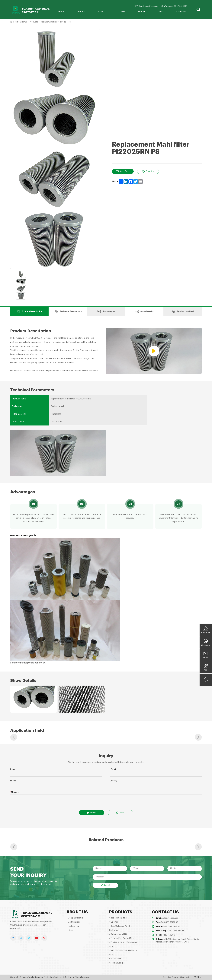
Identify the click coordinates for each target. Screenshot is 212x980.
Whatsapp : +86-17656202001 (174, 6)
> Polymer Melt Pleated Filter (122, 938)
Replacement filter (49, 22)
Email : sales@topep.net (146, 6)
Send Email (123, 171)
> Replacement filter (118, 918)
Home (61, 12)
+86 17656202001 (172, 927)
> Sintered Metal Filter (119, 934)
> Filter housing (116, 963)
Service (142, 12)
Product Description (29, 311)
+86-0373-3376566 (169, 922)
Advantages (106, 311)
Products (81, 12)
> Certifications (73, 922)
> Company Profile (75, 918)
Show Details (144, 311)
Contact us (181, 12)
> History (70, 930)
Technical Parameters (68, 311)
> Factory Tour (73, 926)
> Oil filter (114, 922)
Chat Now (148, 171)
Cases (123, 12)
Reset (120, 813)
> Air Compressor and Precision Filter (123, 953)
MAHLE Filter (66, 22)
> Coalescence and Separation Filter (123, 945)
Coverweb (185, 977)
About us (103, 12)
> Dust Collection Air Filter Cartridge (121, 928)
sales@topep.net (170, 918)
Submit (92, 813)
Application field (183, 311)
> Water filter (115, 959)
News (161, 12)
